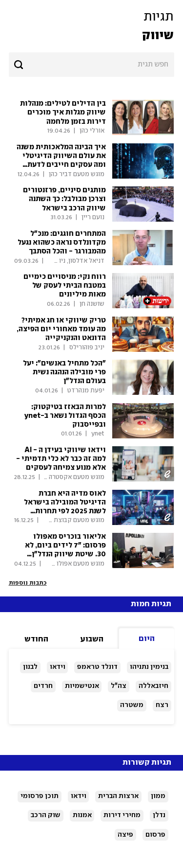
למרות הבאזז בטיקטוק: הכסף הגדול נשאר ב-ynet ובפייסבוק (65, 416)
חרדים (43, 686)
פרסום (155, 835)
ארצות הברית (118, 796)
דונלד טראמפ (97, 667)
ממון (158, 796)
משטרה (132, 705)
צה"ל (119, 686)
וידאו (58, 667)
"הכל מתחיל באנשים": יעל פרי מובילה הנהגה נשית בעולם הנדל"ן (64, 372)
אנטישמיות (82, 686)
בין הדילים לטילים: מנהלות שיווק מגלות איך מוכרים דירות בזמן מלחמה (63, 113)
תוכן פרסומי (40, 796)
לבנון (30, 667)
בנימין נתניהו (149, 667)
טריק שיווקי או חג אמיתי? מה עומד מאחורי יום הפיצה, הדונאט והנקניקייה (61, 329)
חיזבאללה (153, 686)
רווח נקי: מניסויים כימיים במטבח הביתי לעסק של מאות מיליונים (65, 286)
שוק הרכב (46, 815)
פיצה (125, 835)
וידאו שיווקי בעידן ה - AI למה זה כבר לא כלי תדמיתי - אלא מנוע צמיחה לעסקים (61, 459)
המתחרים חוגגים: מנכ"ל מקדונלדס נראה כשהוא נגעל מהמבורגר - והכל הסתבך (62, 243)
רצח (162, 705)
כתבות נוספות (28, 583)
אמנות (82, 815)
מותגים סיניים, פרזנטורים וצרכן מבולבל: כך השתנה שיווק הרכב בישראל (64, 199)
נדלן (159, 815)
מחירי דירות (122, 815)
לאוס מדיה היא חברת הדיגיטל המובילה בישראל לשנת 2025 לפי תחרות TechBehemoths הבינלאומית (65, 512)
